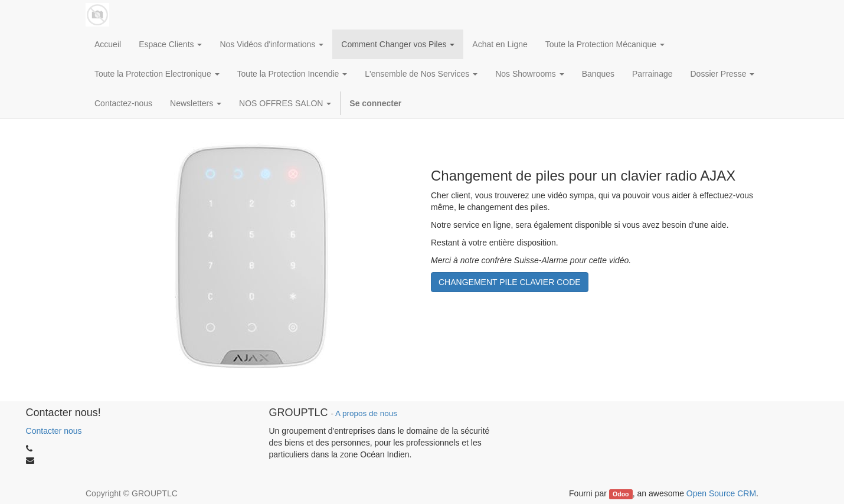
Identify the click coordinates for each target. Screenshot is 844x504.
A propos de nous (366, 413)
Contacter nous (54, 431)
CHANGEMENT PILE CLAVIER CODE (510, 282)
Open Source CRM (721, 493)
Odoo (621, 494)
